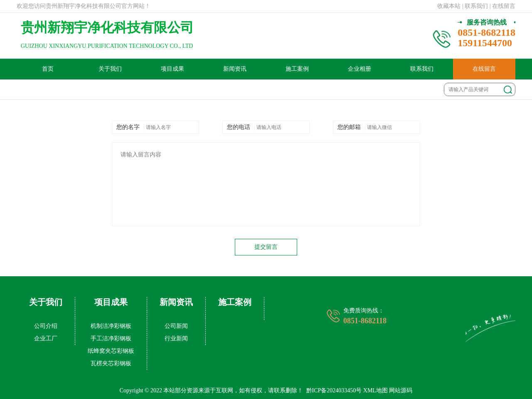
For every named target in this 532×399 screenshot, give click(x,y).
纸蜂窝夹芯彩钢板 (111, 351)
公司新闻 (176, 326)
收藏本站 (449, 6)
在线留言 (484, 69)
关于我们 (110, 69)
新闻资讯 (235, 69)
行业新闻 (176, 338)
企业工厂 (46, 338)
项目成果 (172, 69)
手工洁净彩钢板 (111, 338)
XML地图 (376, 390)
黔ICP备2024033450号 (334, 390)
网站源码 (401, 390)
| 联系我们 (475, 6)
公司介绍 (46, 326)
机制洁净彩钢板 (111, 326)
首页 (48, 69)
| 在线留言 (502, 6)
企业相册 (360, 69)
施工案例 (297, 69)
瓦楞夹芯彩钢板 (111, 363)
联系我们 (422, 69)
